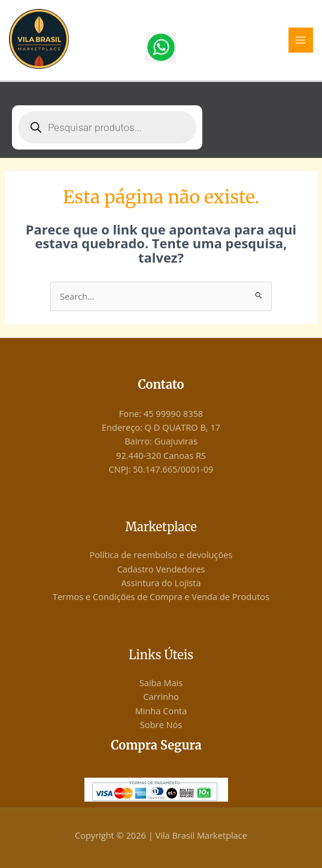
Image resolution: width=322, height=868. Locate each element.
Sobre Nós (161, 724)
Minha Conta (161, 711)
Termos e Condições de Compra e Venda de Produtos (161, 596)
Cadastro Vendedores (161, 569)
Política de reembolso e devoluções (161, 555)
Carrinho (161, 696)
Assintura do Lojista (161, 583)
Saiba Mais (161, 683)
